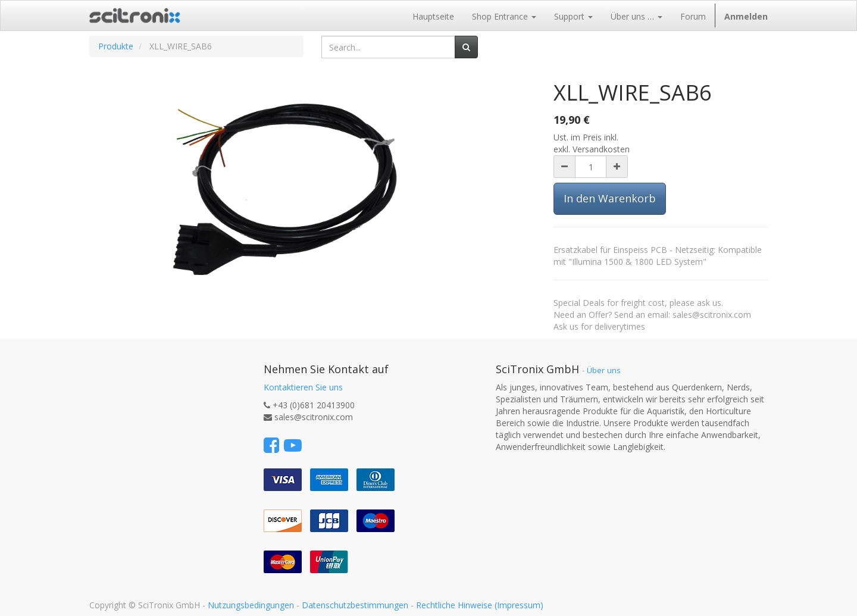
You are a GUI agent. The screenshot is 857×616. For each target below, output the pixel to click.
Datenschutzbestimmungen (355, 605)
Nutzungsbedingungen (251, 605)
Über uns (604, 370)
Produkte (116, 46)
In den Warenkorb (610, 198)
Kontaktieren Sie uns (303, 387)
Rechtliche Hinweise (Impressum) (480, 605)
